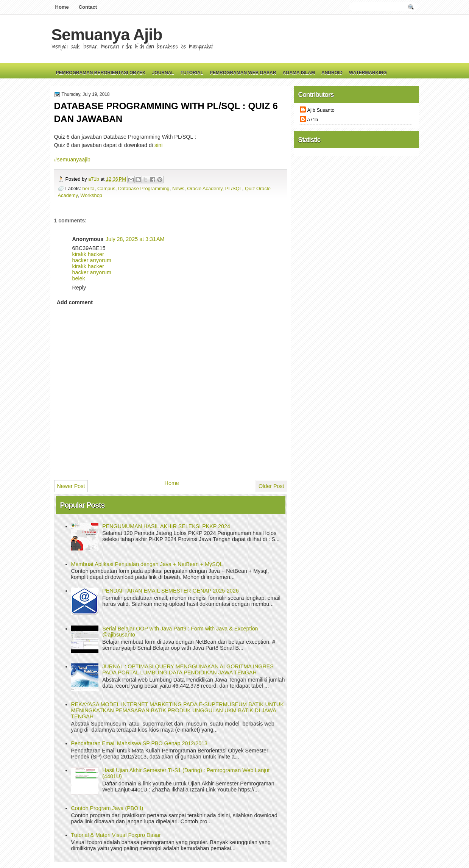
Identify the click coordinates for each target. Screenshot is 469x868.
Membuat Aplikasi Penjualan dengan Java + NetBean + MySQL (147, 564)
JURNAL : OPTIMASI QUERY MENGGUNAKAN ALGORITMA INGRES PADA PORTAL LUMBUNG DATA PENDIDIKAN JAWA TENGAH (188, 669)
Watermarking (368, 73)
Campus (106, 188)
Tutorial (192, 73)
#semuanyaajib (72, 160)
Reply (79, 288)
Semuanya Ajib (107, 34)
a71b (94, 179)
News (178, 188)
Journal (163, 73)
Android (332, 73)
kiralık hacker (88, 254)
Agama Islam (299, 73)
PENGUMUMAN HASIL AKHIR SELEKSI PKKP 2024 (166, 526)
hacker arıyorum (92, 260)
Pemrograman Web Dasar (243, 73)
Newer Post (71, 486)
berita (89, 188)
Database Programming (144, 188)
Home (62, 7)
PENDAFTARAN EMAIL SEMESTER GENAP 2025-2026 (170, 591)
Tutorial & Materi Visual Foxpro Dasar (116, 835)
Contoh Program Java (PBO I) (107, 808)
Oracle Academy (205, 188)
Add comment (75, 302)
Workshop (91, 195)
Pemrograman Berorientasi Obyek (101, 73)
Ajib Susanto (321, 110)
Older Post (271, 486)
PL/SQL (234, 188)
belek (79, 278)
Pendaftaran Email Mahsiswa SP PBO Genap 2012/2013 (139, 743)
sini (158, 145)
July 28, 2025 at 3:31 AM (135, 239)
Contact (88, 7)
